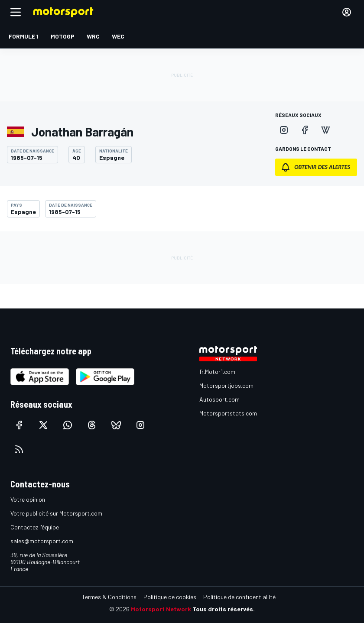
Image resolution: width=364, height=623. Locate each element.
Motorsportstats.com (228, 413)
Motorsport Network (161, 609)
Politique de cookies (170, 597)
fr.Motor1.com (217, 372)
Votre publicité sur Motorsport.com (56, 513)
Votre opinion (28, 499)
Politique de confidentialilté (239, 597)
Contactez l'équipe (35, 527)
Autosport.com (219, 399)
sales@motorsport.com (42, 541)
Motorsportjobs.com (226, 385)
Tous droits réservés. (224, 609)
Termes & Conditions (109, 597)
